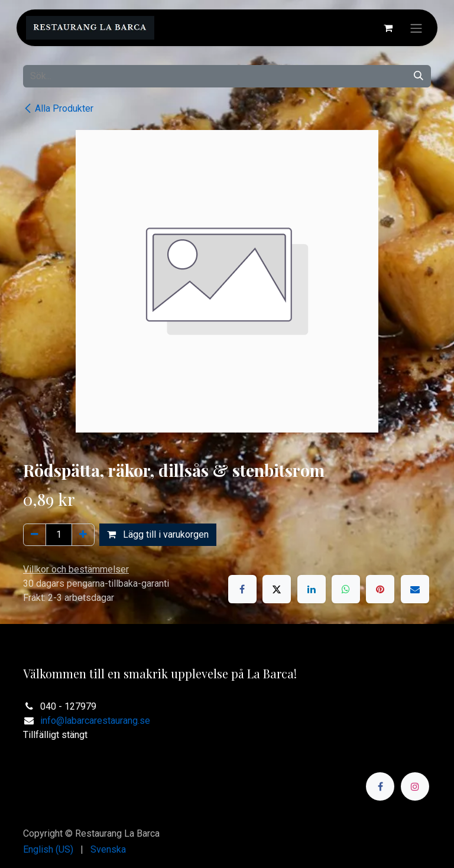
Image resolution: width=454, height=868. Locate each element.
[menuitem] (48, 850)
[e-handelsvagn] (388, 28)
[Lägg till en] (83, 535)
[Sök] (419, 76)
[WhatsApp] (346, 589)
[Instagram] (415, 786)
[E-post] (415, 589)
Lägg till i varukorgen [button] (158, 534)
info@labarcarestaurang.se (95, 721)
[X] (277, 589)
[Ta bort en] (35, 535)
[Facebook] (242, 589)
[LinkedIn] (312, 589)
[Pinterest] (380, 589)
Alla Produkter (58, 108)
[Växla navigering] (416, 28)
